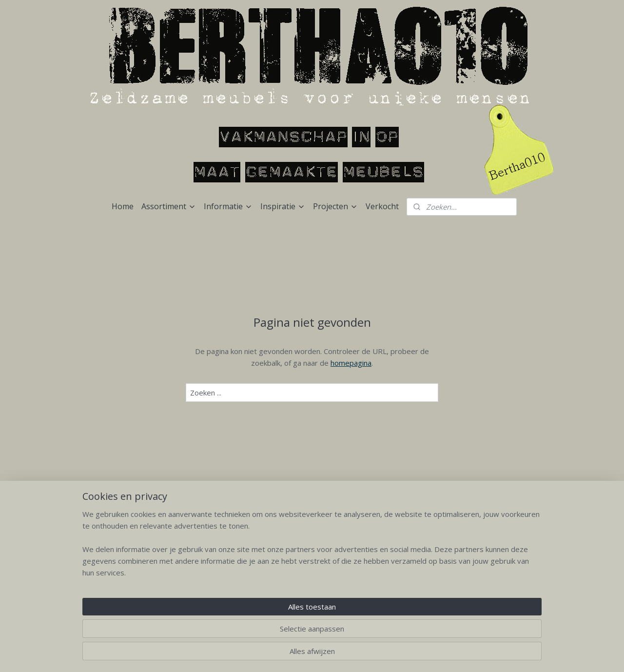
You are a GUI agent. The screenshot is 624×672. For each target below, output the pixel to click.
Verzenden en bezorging (312, 558)
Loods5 (409, 569)
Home (123, 206)
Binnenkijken (409, 580)
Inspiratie (283, 206)
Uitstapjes (312, 591)
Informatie (228, 206)
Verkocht (382, 206)
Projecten (335, 206)
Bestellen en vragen (312, 580)
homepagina (351, 363)
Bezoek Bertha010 (312, 547)
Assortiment (169, 206)
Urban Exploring (409, 558)
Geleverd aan (409, 547)
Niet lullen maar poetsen (312, 569)
